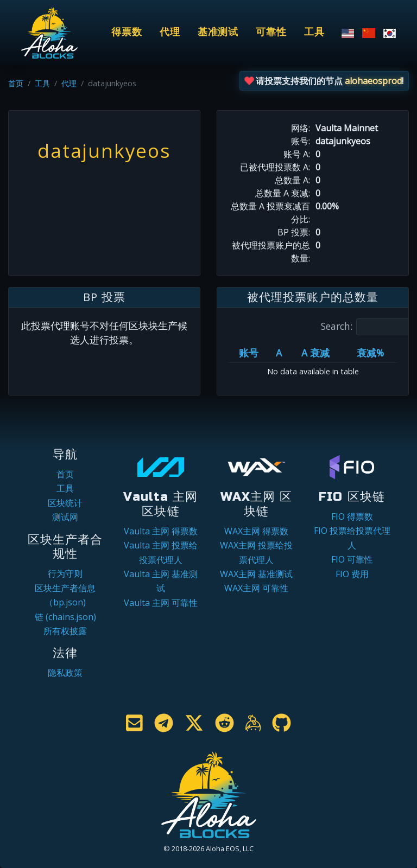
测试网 (65, 517)
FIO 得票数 (352, 516)
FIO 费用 (352, 574)
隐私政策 (65, 673)
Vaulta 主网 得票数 (161, 531)
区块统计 (65, 503)
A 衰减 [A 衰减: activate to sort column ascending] (315, 353)
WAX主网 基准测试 (256, 574)
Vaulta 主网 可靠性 (161, 603)
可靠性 (271, 32)
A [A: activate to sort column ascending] (279, 353)
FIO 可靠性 (352, 559)
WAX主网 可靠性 (256, 588)
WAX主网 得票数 (256, 531)
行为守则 (65, 573)
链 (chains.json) (65, 617)
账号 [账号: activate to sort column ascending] (249, 353)
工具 (314, 32)
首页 (16, 83)
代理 (170, 32)
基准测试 (218, 32)
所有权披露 (65, 631)
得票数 (127, 32)
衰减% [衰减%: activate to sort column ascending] (370, 353)
